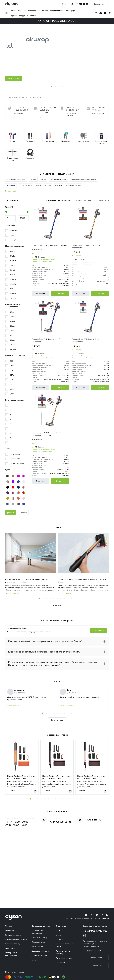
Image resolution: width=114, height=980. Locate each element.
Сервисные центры (40, 938)
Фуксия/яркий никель (59, 179)
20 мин (12, 312)
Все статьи (57, 606)
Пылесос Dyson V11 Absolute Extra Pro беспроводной (47, 340)
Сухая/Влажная (16, 240)
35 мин (12, 321)
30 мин (12, 317)
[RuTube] (91, 915)
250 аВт (13, 294)
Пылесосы (16, 11)
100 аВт (13, 261)
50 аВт (12, 251)
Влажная (13, 231)
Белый (38, 186)
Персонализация (39, 942)
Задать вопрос (98, 630)
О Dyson (60, 940)
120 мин (13, 345)
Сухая (12, 235)
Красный (58, 186)
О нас (64, 4)
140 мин (13, 350)
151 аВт (12, 275)
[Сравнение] (101, 13)
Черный (48, 186)
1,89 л (12, 389)
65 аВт (12, 256)
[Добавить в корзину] (35, 791)
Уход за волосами (32, 11)
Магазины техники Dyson (64, 945)
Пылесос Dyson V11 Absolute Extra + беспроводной (86, 247)
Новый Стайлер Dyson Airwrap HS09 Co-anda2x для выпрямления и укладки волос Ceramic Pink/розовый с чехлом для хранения (91, 782)
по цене (88, 201)
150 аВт (13, 270)
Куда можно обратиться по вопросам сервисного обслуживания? (44, 652)
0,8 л (12, 384)
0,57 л (12, 375)
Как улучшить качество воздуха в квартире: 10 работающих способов (26, 581)
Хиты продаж (15, 454)
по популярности (101, 201)
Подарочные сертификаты (11, 954)
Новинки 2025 (15, 459)
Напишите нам (94, 820)
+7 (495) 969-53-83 (80, 4)
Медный (33, 179)
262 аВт (13, 298)
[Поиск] (96, 13)
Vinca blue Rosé (26, 186)
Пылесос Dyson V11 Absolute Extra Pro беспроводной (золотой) (47, 434)
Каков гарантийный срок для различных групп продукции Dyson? (45, 641)
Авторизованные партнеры (64, 952)
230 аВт (13, 284)
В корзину (60, 293)
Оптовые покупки (64, 958)
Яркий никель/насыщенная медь (84, 179)
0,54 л (12, 370)
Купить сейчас (14, 78)
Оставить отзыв (57, 720)
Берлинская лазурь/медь (16, 179)
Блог (58, 931)
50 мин (12, 331)
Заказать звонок (101, 4)
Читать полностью (12, 593)
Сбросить (23, 513)
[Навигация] (7, 13)
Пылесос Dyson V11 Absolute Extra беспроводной (85, 340)
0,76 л (12, 380)
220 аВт (13, 280)
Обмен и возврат (39, 956)
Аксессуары (71, 11)
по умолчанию (65, 201)
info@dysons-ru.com (92, 951)
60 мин (12, 340)
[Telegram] (97, 915)
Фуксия (43, 179)
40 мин (12, 326)
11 (10, 443)
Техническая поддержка (37, 932)
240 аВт (13, 289)
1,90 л (12, 394)
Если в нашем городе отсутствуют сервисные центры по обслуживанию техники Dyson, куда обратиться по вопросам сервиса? (52, 664)
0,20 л (12, 361)
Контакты (60, 963)
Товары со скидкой (17, 464)
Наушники (32, 16)
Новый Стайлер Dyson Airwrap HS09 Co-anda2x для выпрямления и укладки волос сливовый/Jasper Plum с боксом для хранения (57, 782)
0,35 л (12, 366)
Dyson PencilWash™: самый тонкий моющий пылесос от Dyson (83, 581)
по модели (78, 201)
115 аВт (12, 265)
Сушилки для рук (18, 16)
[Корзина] (110, 13)
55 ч (11, 336)
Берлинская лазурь (73, 186)
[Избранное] (105, 13)
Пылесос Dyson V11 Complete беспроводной (49, 245)
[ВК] (86, 915)
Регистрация (37, 947)
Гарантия (36, 960)
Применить (10, 513)
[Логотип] (11, 4)
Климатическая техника (53, 11)
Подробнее (41, 293)
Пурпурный (11, 186)
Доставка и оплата (40, 951)
